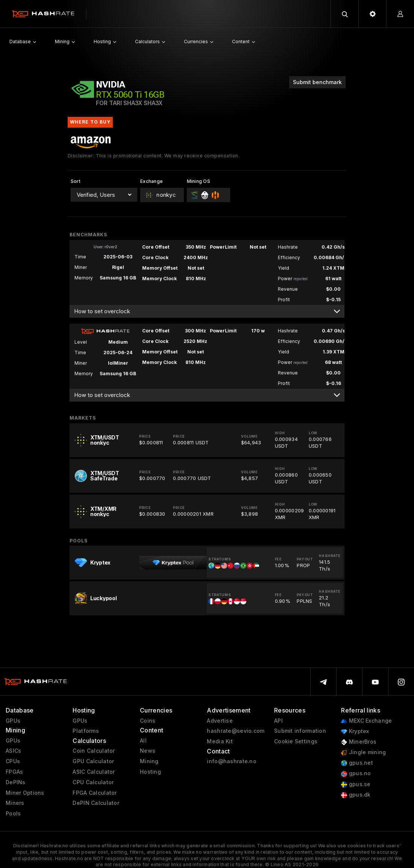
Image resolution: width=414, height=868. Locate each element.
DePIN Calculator (96, 803)
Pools (13, 814)
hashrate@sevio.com (236, 731)
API (278, 721)
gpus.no (356, 774)
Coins (148, 721)
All (143, 741)
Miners (15, 803)
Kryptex (355, 731)
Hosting (150, 772)
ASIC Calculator (94, 772)
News (148, 751)
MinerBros (359, 742)
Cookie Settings (296, 741)
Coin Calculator (94, 751)
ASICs (13, 751)
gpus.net (357, 763)
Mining (149, 761)
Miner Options (25, 793)
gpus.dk (356, 795)
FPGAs (14, 772)
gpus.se (356, 784)
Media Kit (220, 741)
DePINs (16, 782)
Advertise (220, 721)
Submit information (300, 731)
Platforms (86, 731)
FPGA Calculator (95, 793)
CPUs (13, 761)
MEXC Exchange (366, 721)
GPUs (13, 721)
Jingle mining (363, 753)
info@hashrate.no (231, 761)
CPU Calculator (93, 782)
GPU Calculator (93, 761)
